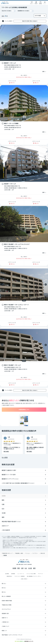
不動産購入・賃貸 (19, 553)
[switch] (14, 11)
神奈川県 (43, 553)
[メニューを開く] (45, 3)
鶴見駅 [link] (5, 555)
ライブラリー (35, 553)
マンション (28, 553)
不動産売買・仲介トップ (7, 553)
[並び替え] (40, 16)
